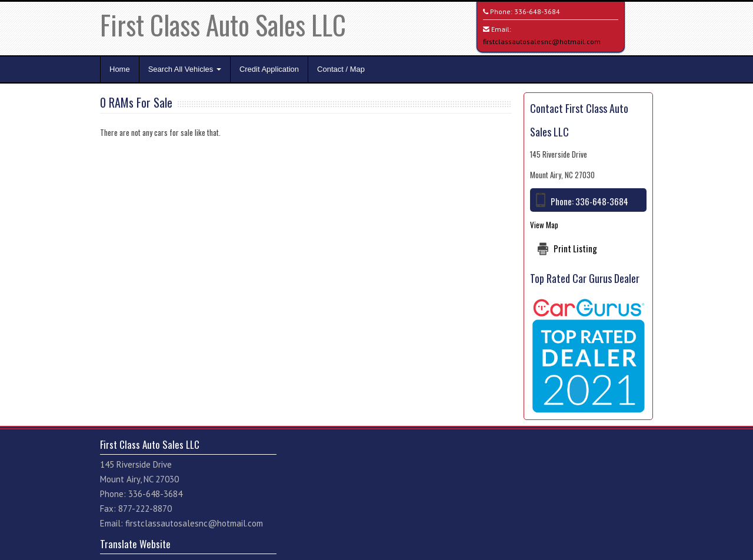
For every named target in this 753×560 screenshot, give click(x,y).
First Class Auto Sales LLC (223, 24)
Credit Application (269, 69)
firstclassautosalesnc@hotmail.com (542, 41)
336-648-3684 (537, 11)
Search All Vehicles (185, 69)
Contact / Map (341, 69)
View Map (544, 225)
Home (120, 69)
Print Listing (575, 248)
